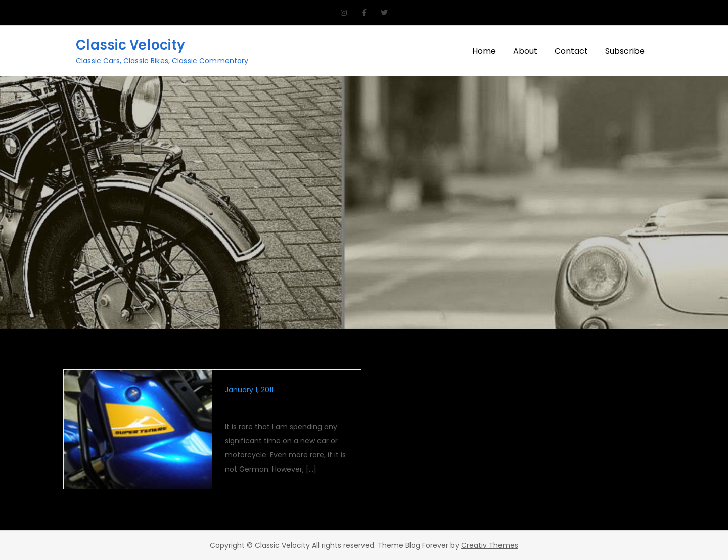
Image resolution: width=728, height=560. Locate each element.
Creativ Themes (490, 545)
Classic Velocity (130, 45)
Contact (571, 51)
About (525, 51)
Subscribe (625, 51)
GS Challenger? (261, 407)
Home (484, 51)
